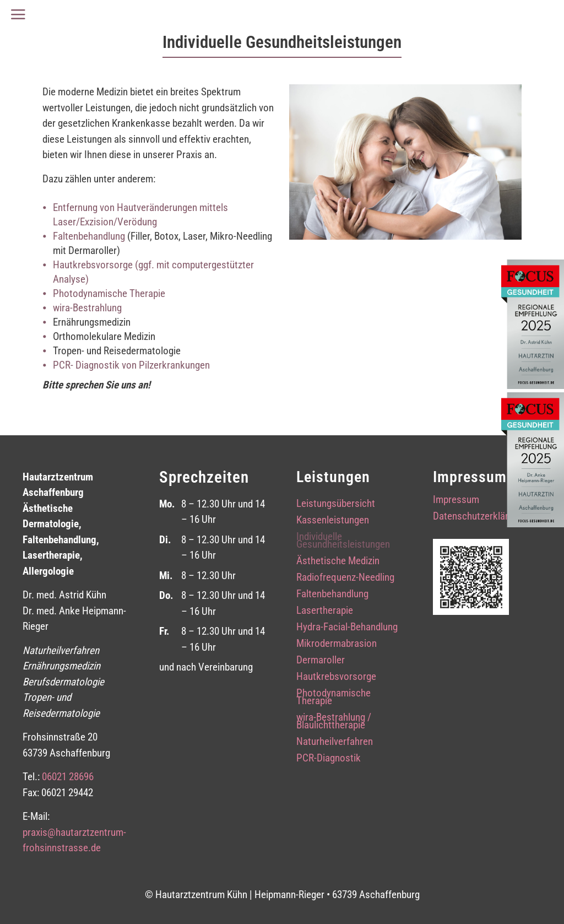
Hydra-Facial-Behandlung (347, 628)
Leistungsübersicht (336, 505)
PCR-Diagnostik (329, 759)
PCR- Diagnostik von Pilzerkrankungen (131, 365)
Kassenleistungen (333, 521)
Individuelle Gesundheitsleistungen (343, 542)
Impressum (456, 501)
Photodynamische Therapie (109, 293)
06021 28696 (68, 777)
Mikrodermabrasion (337, 645)
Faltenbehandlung (89, 236)
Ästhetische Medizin (338, 562)
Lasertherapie (325, 612)
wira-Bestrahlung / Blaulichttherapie (334, 722)
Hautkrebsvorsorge (336, 678)
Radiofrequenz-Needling (345, 579)
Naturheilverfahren (335, 743)
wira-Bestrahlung (87, 308)
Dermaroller (321, 661)
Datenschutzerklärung (478, 517)
